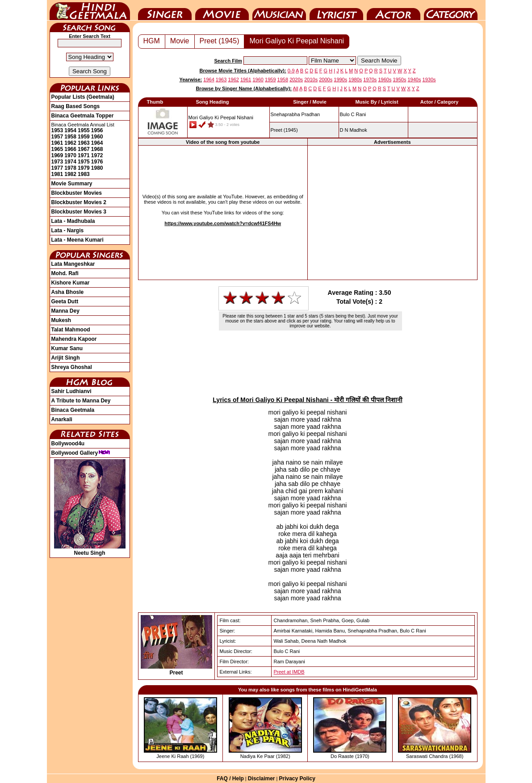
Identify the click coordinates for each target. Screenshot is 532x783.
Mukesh (61, 320)
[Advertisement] (392, 212)
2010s (311, 80)
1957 (57, 137)
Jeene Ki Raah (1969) (180, 756)
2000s (326, 80)
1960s (385, 80)
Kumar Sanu (67, 348)
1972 (97, 155)
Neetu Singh (90, 550)
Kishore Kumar (71, 283)
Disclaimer (262, 779)
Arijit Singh (66, 358)
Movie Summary (72, 184)
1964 (97, 143)
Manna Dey (65, 311)
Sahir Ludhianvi (71, 391)
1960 (97, 137)
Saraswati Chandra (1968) (435, 756)
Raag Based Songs (76, 106)
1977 (57, 168)
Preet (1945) (220, 41)
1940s (415, 80)
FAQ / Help (230, 779)
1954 (70, 130)
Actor (394, 10)
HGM (152, 41)
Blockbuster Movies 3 (79, 212)
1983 (84, 174)
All (295, 88)
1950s (399, 80)
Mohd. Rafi (65, 273)
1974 (70, 162)
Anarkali (62, 419)
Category (451, 10)
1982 (70, 174)
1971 (84, 155)
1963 (84, 143)
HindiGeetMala (90, 10)
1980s (355, 80)
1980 (97, 168)
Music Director (279, 10)
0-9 (291, 71)
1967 (84, 149)
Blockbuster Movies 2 (79, 202)
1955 (84, 130)
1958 (70, 137)
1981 (57, 174)
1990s (340, 80)
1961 (57, 143)
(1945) (284, 130)
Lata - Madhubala (73, 221)
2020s (296, 80)
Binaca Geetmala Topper (83, 116)
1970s (370, 80)
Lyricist (336, 10)
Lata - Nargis (68, 230)
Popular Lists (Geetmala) (83, 97)
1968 (97, 149)
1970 (70, 155)
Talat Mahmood (71, 330)
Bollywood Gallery (81, 453)
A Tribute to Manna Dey (81, 401)
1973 (57, 162)
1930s (429, 80)
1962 (70, 143)
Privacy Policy (297, 779)
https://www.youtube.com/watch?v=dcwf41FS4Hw (223, 223)
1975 (84, 162)
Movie (222, 10)
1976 (97, 162)
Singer (165, 10)
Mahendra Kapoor (74, 339)
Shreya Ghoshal (72, 367)
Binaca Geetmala (73, 410)
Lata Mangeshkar (73, 264)
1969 (57, 155)
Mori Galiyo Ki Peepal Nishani (297, 41)
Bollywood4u (68, 444)
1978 (70, 168)
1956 (97, 130)
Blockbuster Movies (77, 193)
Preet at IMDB (289, 672)
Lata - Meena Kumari (77, 240)
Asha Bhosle (68, 292)
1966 (70, 149)
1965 (57, 149)
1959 (84, 137)
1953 (57, 130)
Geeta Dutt (65, 301)
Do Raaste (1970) (350, 756)
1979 (84, 168)
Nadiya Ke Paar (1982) (265, 756)
